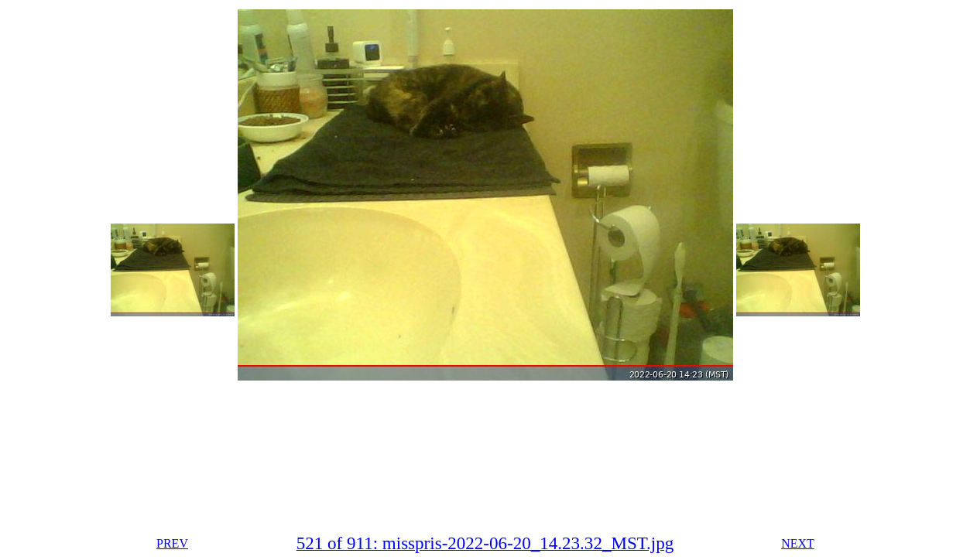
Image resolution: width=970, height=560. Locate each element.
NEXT (798, 543)
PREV (172, 543)
